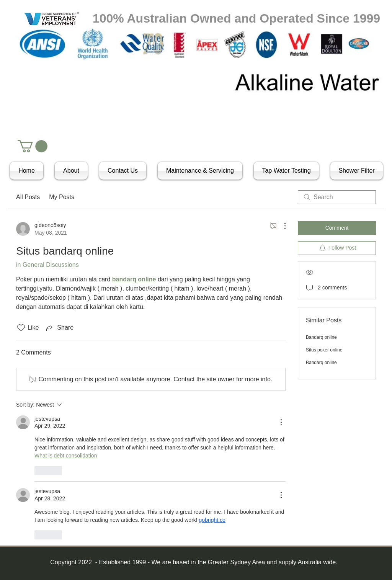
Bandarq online (321, 337)
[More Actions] (281, 226)
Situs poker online (324, 350)
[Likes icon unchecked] (21, 328)
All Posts (28, 197)
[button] (33, 146)
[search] (337, 197)
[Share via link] (59, 328)
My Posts (62, 197)
